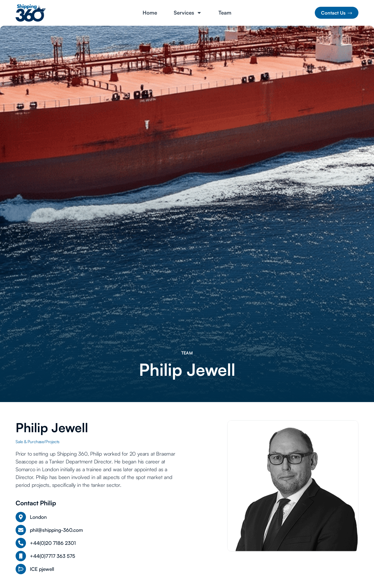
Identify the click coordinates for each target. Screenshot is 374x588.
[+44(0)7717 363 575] (21, 556)
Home (150, 13)
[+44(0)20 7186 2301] (21, 543)
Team (225, 13)
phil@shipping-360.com (56, 530)
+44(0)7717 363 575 (52, 556)
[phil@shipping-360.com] (21, 530)
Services (188, 13)
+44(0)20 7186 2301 (53, 543)
